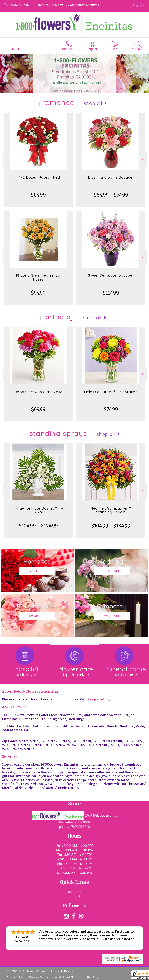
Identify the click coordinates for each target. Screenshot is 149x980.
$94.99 (38, 293)
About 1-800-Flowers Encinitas (30, 691)
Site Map (93, 977)
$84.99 (38, 195)
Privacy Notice (39, 977)
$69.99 (38, 409)
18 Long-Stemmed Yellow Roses (38, 277)
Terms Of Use (15, 977)
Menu (15, 49)
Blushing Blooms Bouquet (111, 177)
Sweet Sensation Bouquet (111, 275)
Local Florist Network (68, 977)
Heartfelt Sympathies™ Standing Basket (111, 510)
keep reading (99, 699)
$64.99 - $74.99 (111, 195)
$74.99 (111, 409)
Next (143, 160)
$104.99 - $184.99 (111, 526)
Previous (6, 160)
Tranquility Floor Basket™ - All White (38, 510)
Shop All (93, 103)
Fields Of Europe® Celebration (111, 392)
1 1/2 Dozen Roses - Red (38, 177)
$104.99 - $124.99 (38, 526)
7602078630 (20, 5)
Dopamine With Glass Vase (38, 392)
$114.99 (111, 293)
